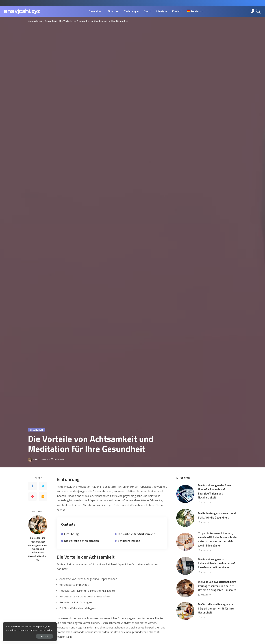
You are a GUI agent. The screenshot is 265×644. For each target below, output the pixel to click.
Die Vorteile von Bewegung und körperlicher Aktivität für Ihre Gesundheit (217, 608)
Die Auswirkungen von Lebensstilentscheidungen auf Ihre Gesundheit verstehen (216, 563)
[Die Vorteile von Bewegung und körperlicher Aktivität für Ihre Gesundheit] (185, 611)
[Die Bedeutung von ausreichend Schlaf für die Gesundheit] (185, 518)
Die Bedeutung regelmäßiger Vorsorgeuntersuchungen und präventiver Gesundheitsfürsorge (38, 549)
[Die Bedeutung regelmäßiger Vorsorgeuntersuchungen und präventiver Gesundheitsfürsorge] (38, 525)
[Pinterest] (32, 496)
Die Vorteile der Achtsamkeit (136, 534)
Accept (44, 636)
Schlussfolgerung (129, 541)
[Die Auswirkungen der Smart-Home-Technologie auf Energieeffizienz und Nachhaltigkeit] (185, 494)
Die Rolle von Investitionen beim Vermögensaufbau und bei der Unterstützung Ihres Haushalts (217, 586)
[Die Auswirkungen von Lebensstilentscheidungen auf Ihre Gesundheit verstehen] (185, 566)
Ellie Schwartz (41, 459)
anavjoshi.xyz (22, 11)
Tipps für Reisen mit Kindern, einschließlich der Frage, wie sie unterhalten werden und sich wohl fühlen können (217, 539)
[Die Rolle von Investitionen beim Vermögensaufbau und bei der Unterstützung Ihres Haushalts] (185, 588)
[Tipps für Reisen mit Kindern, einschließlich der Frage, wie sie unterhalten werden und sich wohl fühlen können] (185, 542)
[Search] (259, 11)
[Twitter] (43, 486)
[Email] (43, 496)
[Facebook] (32, 486)
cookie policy (45, 630)
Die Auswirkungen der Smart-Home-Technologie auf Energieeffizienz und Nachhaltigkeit (216, 492)
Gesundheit (37, 430)
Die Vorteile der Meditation (82, 541)
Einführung (71, 534)
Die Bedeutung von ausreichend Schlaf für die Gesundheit (217, 515)
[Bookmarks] (252, 11)
